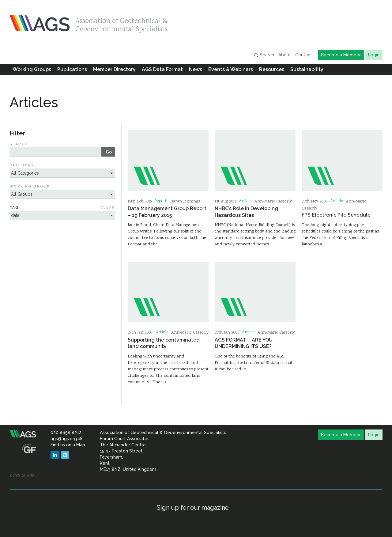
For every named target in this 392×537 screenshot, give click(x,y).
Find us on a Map (68, 445)
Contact (304, 55)
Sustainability (307, 69)
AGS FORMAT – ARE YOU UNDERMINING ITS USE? (244, 343)
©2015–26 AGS (22, 476)
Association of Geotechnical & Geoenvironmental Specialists (122, 24)
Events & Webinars (231, 69)
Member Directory (114, 69)
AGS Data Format (162, 69)
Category (22, 165)
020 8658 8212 (66, 433)
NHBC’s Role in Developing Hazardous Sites (246, 212)
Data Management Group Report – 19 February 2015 (167, 212)
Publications (72, 69)
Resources (272, 69)
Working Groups (32, 69)
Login (374, 55)
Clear (108, 208)
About (285, 55)
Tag (14, 208)
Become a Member (341, 55)
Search (264, 55)
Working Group (30, 186)
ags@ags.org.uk (66, 439)
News (196, 69)
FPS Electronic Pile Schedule (336, 215)
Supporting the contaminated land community (164, 343)
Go (109, 152)
